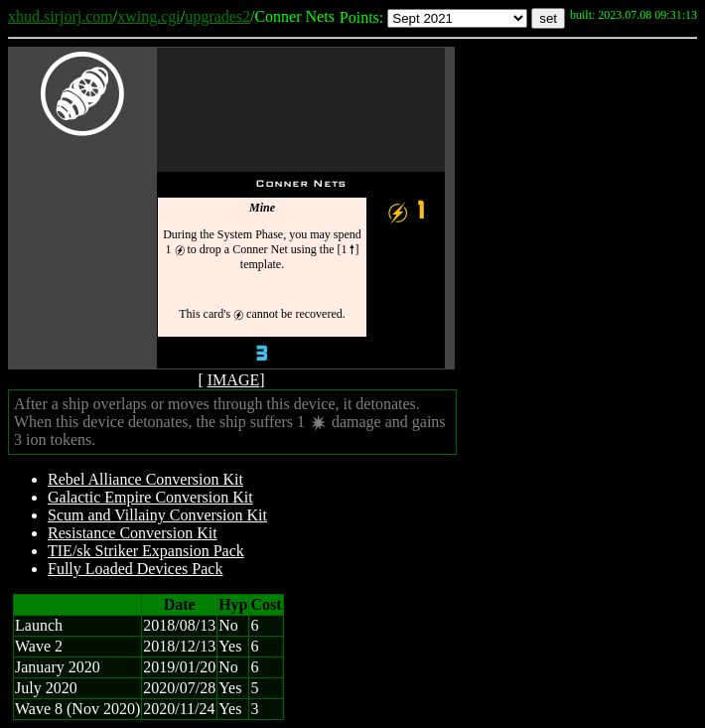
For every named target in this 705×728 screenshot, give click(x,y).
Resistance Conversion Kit (133, 533)
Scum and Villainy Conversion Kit (157, 515)
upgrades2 (217, 16)
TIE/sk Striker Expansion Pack (146, 551)
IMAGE (233, 380)
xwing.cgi (149, 16)
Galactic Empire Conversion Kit (150, 497)
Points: (361, 17)
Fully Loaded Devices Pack (135, 569)
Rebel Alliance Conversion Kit (145, 479)
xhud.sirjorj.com (61, 16)
